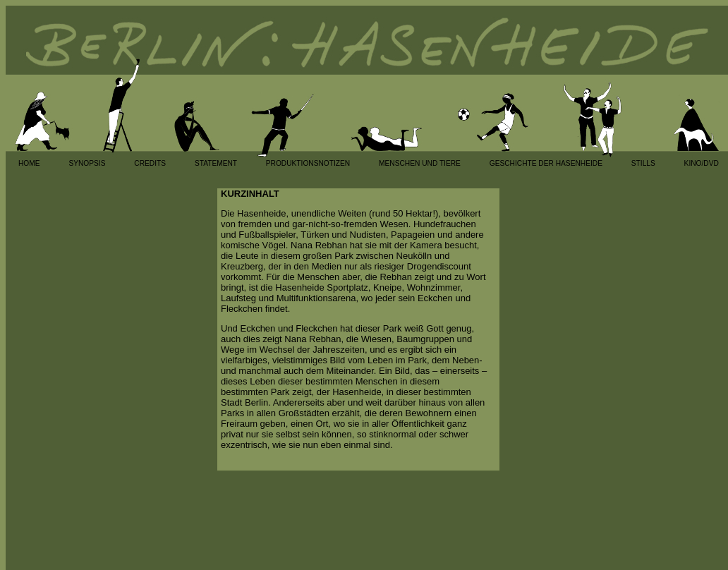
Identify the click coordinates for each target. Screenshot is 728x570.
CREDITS (150, 163)
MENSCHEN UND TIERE (420, 163)
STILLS (643, 163)
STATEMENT (216, 163)
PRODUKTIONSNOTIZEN (308, 163)
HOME (29, 163)
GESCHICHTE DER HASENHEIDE (546, 163)
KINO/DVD (702, 163)
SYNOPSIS (87, 163)
